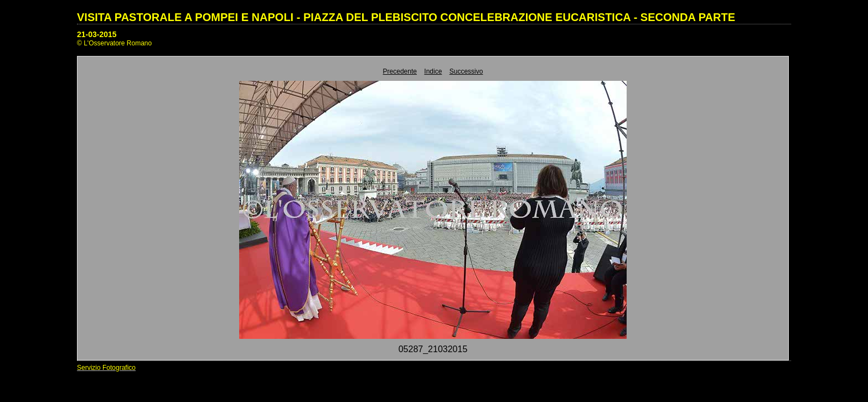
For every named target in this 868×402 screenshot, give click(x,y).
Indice (433, 71)
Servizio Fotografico (106, 368)
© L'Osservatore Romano (114, 43)
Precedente (400, 71)
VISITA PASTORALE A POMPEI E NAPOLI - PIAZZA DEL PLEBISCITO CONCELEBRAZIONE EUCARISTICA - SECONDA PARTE (406, 17)
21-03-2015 (97, 34)
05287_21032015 (433, 349)
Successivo (466, 71)
